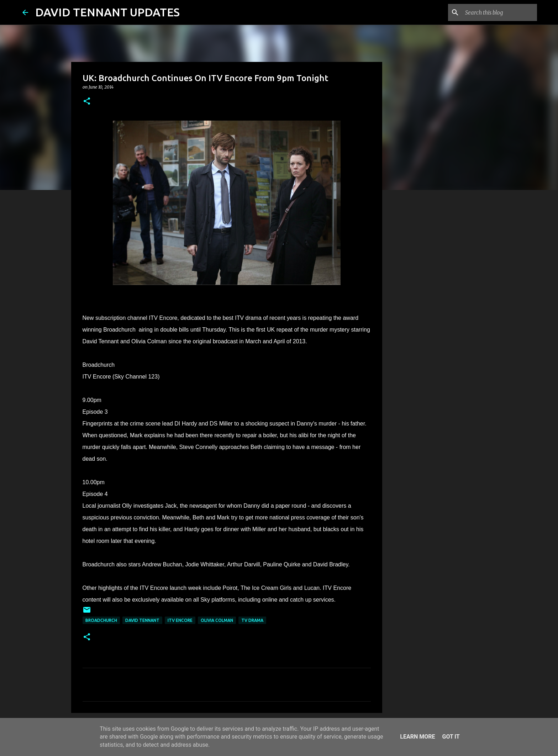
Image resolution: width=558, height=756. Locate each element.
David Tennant (142, 620)
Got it (451, 737)
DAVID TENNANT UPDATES (107, 12)
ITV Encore (180, 620)
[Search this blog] (500, 12)
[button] (87, 102)
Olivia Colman (217, 620)
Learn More (417, 737)
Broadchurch (101, 620)
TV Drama (252, 620)
